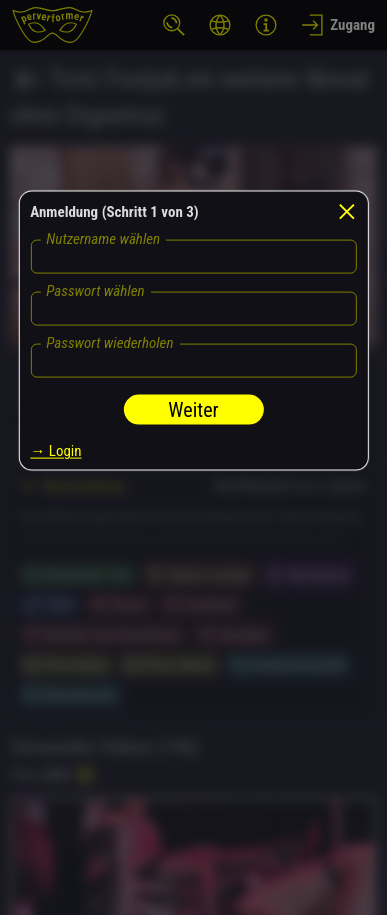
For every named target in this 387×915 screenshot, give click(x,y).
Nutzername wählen (103, 238)
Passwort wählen (95, 290)
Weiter (193, 409)
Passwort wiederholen (109, 342)
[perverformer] (52, 25)
